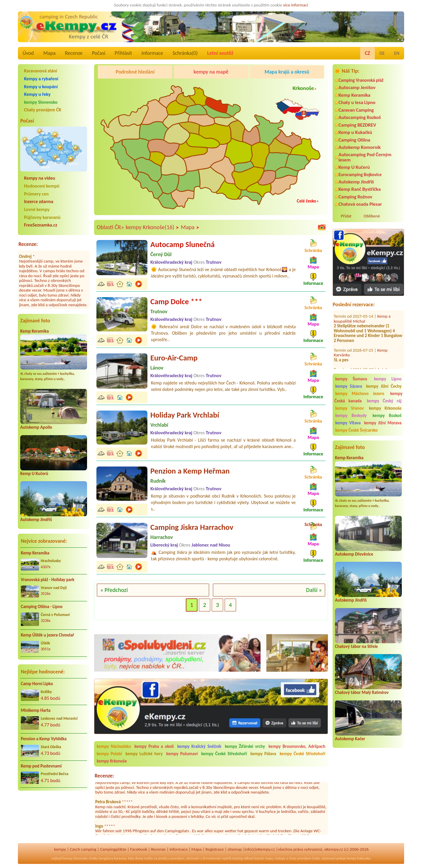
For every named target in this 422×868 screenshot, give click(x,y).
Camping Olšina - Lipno (42, 607)
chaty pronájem (300, 858)
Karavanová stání (41, 71)
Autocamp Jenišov (357, 87)
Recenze (74, 53)
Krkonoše (303, 88)
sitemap (235, 849)
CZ (367, 53)
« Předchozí (114, 590)
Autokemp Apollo (36, 427)
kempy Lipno (388, 379)
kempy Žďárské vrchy (245, 746)
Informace (152, 53)
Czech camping (83, 849)
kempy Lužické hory (144, 754)
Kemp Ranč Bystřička (360, 189)
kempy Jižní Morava (383, 423)
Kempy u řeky (37, 94)
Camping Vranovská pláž (361, 80)
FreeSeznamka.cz (41, 225)
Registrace (215, 849)
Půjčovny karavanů (42, 217)
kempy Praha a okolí (154, 746)
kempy (60, 849)
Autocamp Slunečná (182, 244)
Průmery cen (36, 194)
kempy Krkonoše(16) (152, 227)
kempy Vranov (349, 408)
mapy (269, 858)
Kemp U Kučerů (34, 474)
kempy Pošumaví (182, 754)
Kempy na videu (40, 178)
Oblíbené (372, 216)
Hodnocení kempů (42, 186)
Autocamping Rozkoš (360, 117)
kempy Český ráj (384, 401)
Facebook (139, 849)
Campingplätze (113, 849)
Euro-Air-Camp (174, 358)
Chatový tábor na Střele (356, 646)
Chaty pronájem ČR (43, 110)
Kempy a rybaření (41, 79)
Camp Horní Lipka (37, 684)
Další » (314, 590)
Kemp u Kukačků (355, 132)
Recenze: (28, 244)
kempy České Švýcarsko (357, 430)
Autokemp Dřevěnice (354, 554)
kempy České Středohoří (224, 754)
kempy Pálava (263, 754)
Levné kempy (37, 209)
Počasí (99, 53)
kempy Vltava (348, 423)
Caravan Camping (356, 110)
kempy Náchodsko (114, 746)
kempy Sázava (349, 386)
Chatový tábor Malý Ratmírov (362, 692)
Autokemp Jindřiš (36, 520)
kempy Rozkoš (387, 416)
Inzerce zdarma (39, 201)
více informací (296, 5)
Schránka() (185, 53)
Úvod (28, 53)
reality (148, 858)
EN (397, 53)
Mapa (49, 53)
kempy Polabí (109, 754)
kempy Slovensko (41, 102)
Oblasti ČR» (110, 227)
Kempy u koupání (41, 87)
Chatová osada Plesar (360, 204)
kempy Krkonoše (385, 408)
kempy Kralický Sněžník (199, 746)
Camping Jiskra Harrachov (192, 527)
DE (382, 53)
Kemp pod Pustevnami (41, 766)
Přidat (346, 216)
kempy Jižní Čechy (384, 386)
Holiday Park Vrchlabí (185, 415)
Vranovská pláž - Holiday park (48, 580)
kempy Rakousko (359, 858)
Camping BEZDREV (357, 125)
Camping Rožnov (355, 197)
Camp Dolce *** (176, 302)
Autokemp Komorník (360, 147)
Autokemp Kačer (350, 739)
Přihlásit (123, 53)
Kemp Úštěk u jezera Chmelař (47, 635)
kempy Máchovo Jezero (360, 394)
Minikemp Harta (36, 710)
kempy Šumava (351, 379)
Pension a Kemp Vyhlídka (44, 739)
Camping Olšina (354, 140)
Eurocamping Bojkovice (360, 175)
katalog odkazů (243, 858)
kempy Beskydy (351, 416)
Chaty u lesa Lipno (357, 102)
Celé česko (307, 201)
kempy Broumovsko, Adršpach (297, 746)
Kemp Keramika (34, 331)
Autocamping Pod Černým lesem (365, 157)
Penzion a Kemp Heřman (190, 471)
